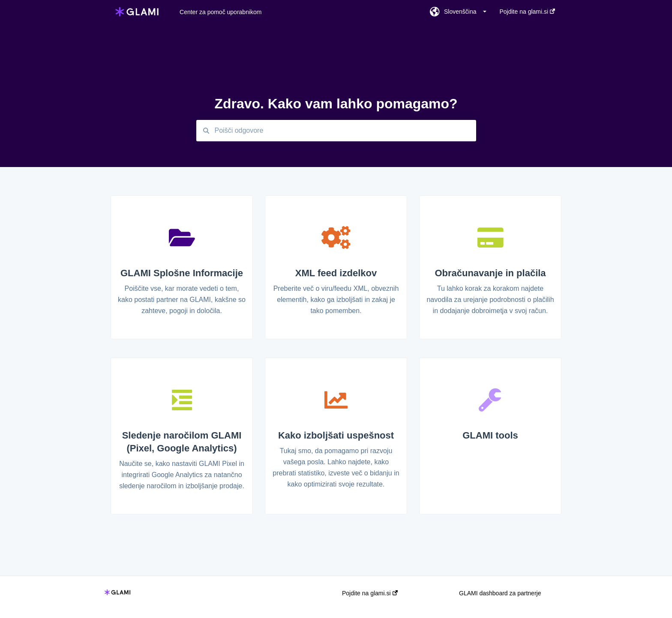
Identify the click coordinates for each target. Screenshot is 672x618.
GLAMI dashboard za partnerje (500, 593)
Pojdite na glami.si (370, 593)
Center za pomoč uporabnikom (220, 12)
